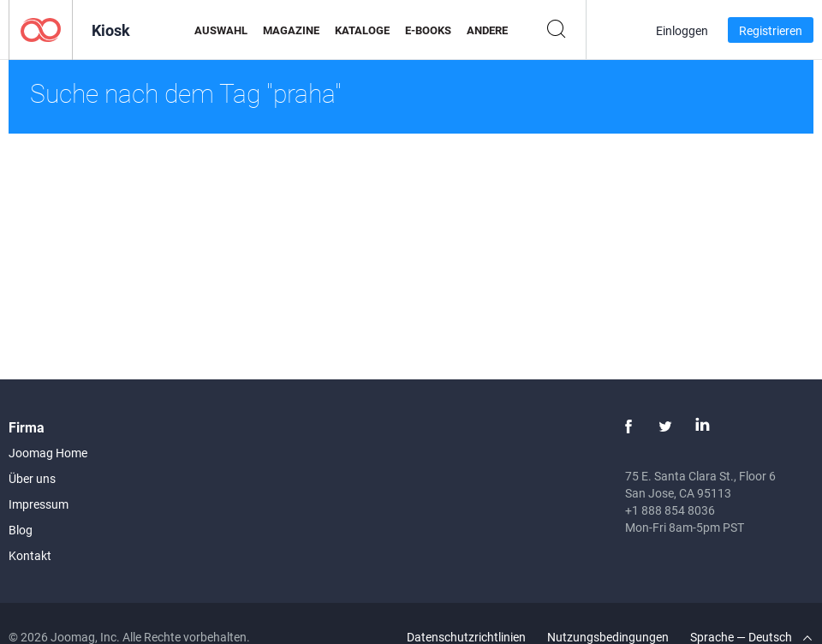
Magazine (291, 30)
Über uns (32, 478)
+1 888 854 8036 (670, 510)
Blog (21, 530)
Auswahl (221, 30)
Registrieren (771, 30)
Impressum (39, 504)
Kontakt (30, 555)
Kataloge (362, 30)
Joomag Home (48, 453)
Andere (487, 30)
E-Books (428, 30)
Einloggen (682, 30)
